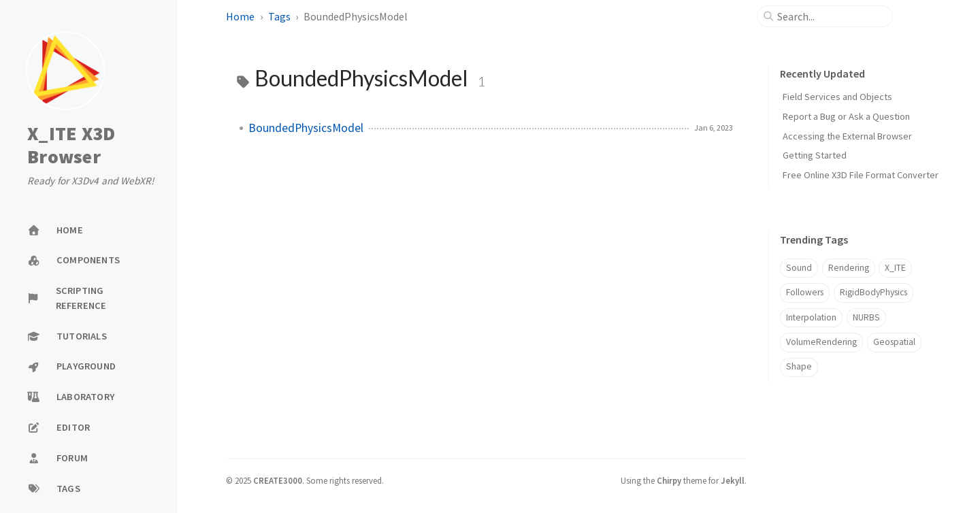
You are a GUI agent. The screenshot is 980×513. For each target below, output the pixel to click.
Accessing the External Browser (847, 136)
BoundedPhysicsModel (306, 128)
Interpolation (811, 317)
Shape (799, 366)
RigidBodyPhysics (873, 292)
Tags (279, 16)
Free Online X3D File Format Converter (861, 175)
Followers (805, 292)
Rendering (849, 268)
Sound (799, 268)
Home (240, 16)
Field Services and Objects (837, 97)
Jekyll (733, 480)
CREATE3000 (278, 480)
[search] (830, 16)
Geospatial (894, 342)
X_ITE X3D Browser (71, 145)
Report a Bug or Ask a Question (846, 116)
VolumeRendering (821, 342)
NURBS (866, 317)
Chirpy (669, 480)
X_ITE (895, 268)
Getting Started (815, 155)
